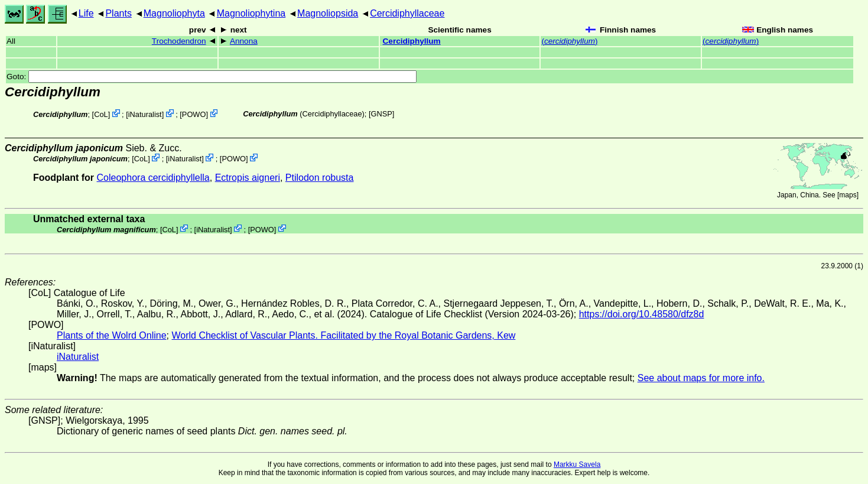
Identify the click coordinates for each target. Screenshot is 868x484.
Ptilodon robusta (320, 178)
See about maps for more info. (701, 378)
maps (848, 195)
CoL (101, 114)
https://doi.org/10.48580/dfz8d (642, 314)
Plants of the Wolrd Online (112, 335)
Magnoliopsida (328, 13)
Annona (244, 41)
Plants (118, 13)
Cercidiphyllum (412, 41)
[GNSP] (381, 114)
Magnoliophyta (174, 13)
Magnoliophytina (251, 13)
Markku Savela (577, 464)
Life (86, 13)
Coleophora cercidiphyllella (153, 178)
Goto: (212, 77)
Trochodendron (179, 41)
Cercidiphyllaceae (407, 13)
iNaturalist (145, 114)
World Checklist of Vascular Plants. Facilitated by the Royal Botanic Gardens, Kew (343, 335)
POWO (194, 114)
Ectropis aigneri (248, 178)
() (569, 41)
